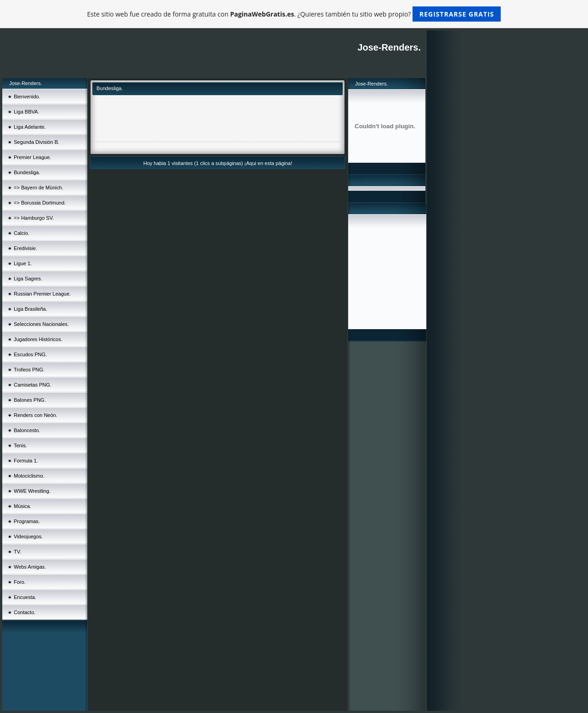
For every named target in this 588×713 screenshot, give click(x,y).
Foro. (20, 582)
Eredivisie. (25, 248)
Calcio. (22, 233)
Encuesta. (25, 597)
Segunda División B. (37, 142)
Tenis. (20, 445)
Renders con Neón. (36, 415)
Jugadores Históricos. (38, 339)
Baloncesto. (27, 430)
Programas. (27, 521)
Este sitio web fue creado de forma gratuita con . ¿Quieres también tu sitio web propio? (294, 14)
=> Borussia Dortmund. (40, 203)
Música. (23, 506)
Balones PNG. (30, 400)
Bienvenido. (27, 97)
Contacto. (25, 612)
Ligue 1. (23, 263)
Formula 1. (26, 461)
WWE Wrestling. (32, 491)
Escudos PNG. (30, 354)
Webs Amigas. (30, 567)
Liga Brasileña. (31, 309)
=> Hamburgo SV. (34, 218)
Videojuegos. (28, 536)
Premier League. (32, 157)
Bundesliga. (27, 172)
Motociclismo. (29, 476)
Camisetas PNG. (33, 385)
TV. (17, 552)
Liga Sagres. (28, 279)
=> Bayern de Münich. (39, 188)
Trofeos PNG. (29, 370)
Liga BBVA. (26, 112)
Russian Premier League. (42, 294)
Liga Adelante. (30, 127)
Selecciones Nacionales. (41, 324)
